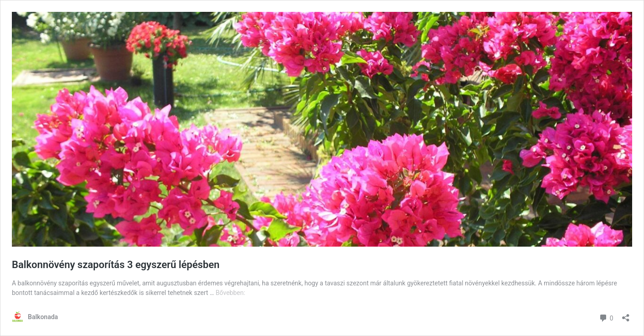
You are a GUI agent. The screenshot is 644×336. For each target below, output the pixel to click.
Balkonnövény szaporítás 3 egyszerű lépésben (116, 265)
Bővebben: (231, 293)
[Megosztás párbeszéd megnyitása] (626, 315)
